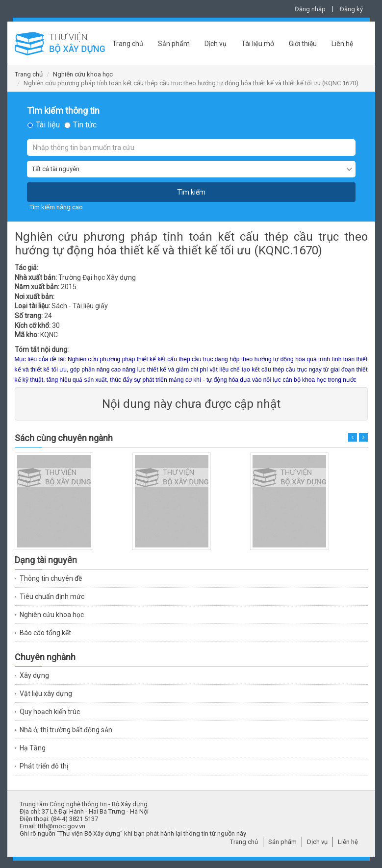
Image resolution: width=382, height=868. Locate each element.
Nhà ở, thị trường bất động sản (66, 730)
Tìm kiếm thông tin (63, 111)
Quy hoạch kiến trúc (50, 712)
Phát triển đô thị (44, 766)
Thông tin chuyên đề (51, 578)
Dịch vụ (216, 44)
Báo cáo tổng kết (45, 633)
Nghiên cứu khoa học (83, 74)
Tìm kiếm (191, 192)
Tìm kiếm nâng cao (56, 207)
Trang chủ (128, 44)
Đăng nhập (310, 9)
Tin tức (85, 125)
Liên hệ (342, 44)
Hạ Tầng (33, 748)
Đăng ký (351, 9)
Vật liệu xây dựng (46, 694)
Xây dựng (34, 675)
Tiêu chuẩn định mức (52, 596)
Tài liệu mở (258, 44)
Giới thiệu (303, 44)
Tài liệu (48, 125)
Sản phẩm (174, 44)
